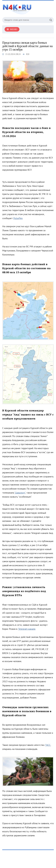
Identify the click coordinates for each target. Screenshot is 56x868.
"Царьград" (20, 493)
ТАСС (48, 745)
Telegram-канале (27, 629)
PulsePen (18, 218)
